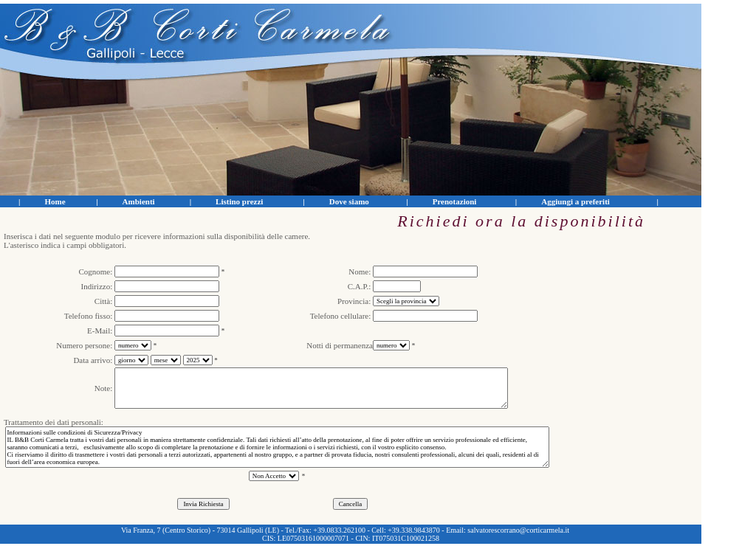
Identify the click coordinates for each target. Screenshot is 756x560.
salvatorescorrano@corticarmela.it (518, 530)
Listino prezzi (239, 201)
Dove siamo (349, 201)
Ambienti (139, 201)
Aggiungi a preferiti (575, 201)
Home (55, 201)
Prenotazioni (455, 201)
